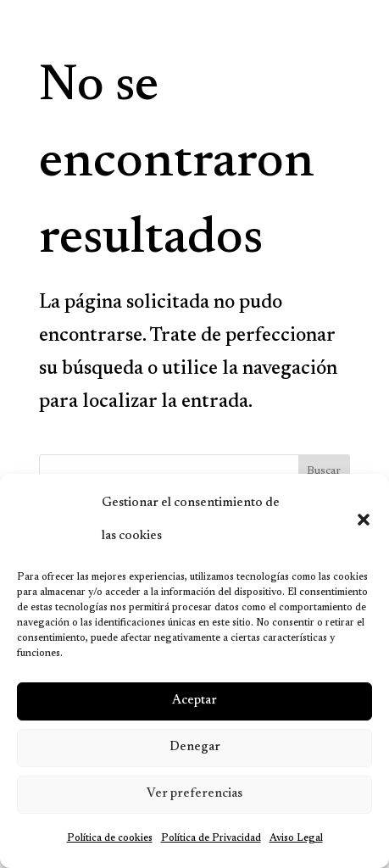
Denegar (195, 747)
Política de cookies (110, 838)
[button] (364, 520)
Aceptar (194, 701)
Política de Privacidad (211, 838)
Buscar (324, 471)
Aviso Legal (296, 838)
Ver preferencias (194, 794)
